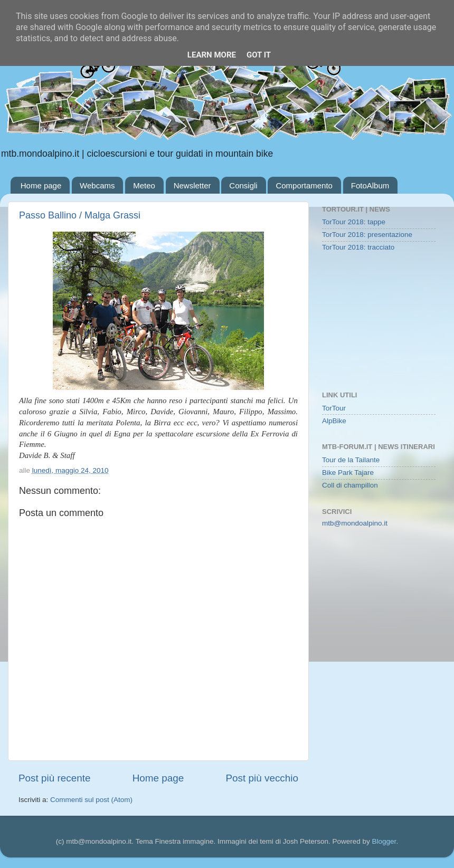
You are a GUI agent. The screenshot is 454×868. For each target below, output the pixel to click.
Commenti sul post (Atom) (91, 800)
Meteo (144, 185)
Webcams (97, 185)
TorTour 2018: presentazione (367, 235)
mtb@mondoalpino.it (355, 523)
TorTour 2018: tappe (354, 222)
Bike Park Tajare (348, 473)
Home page (41, 185)
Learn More (212, 55)
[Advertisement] (379, 322)
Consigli (243, 185)
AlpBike (334, 421)
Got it (259, 55)
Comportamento (304, 185)
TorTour (334, 408)
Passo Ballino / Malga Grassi (80, 215)
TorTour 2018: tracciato (358, 247)
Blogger (384, 841)
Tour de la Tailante (351, 460)
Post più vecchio (262, 778)
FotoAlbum (370, 185)
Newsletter (192, 185)
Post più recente (55, 778)
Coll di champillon (350, 485)
